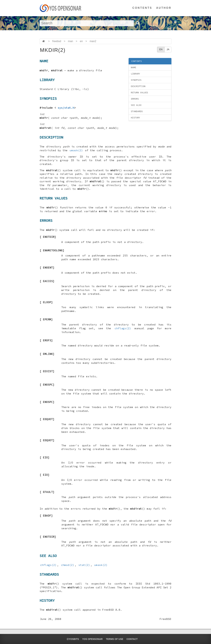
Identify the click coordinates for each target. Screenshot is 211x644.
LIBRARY (136, 74)
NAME (134, 67)
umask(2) (76, 150)
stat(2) (84, 565)
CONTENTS (142, 8)
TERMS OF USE (114, 639)
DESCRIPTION (138, 86)
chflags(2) (123, 328)
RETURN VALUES (139, 93)
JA (168, 49)
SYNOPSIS (136, 80)
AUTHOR (164, 8)
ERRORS (135, 99)
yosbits (73, 639)
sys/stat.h (66, 108)
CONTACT (132, 639)
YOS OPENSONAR (92, 639)
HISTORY (136, 118)
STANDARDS (137, 111)
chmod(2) (68, 565)
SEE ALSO (136, 105)
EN (161, 49)
